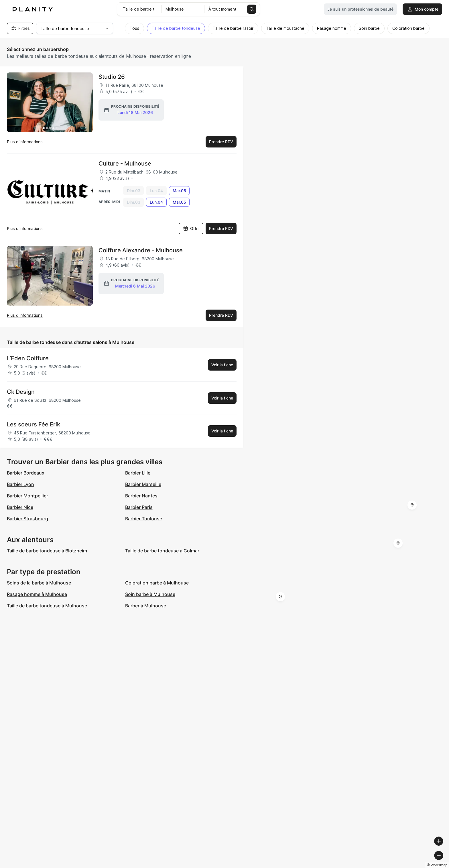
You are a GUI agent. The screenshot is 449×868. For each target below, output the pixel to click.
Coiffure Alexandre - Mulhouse (141, 250)
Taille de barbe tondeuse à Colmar (162, 551)
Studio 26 (112, 77)
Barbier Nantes (141, 496)
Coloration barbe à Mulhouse (157, 583)
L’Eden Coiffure (28, 358)
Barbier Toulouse (144, 519)
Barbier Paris (139, 507)
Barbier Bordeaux (26, 473)
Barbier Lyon (20, 484)
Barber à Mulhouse (146, 606)
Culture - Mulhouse (125, 164)
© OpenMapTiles (370, 866)
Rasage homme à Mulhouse (37, 594)
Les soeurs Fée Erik (34, 424)
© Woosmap (341, 866)
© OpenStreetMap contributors (418, 866)
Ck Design (21, 392)
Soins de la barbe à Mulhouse (39, 583)
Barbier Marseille (143, 484)
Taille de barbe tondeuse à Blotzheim (47, 551)
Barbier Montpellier (27, 496)
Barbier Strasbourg (27, 519)
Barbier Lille (138, 473)
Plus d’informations (25, 142)
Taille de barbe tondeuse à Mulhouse (47, 606)
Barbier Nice (20, 507)
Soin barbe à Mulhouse (150, 594)
